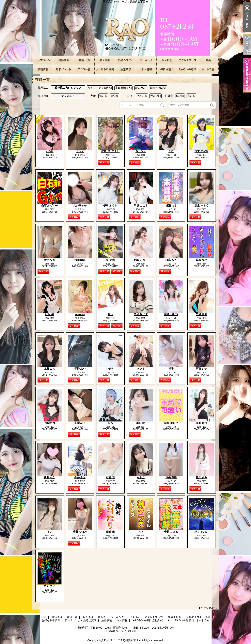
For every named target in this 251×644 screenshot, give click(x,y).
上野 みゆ (50, 369)
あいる (141, 369)
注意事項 (126, 69)
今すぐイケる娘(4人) (100, 88)
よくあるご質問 (105, 69)
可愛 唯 (110, 477)
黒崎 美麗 (202, 314)
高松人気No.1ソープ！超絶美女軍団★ (126, 28)
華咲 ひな (202, 260)
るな (171, 151)
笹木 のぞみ (201, 151)
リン (110, 314)
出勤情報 (64, 60)
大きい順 (156, 96)
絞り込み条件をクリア (68, 88)
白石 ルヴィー (50, 206)
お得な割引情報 (64, 69)
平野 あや (80, 369)
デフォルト (68, 96)
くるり (50, 151)
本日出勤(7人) (123, 88)
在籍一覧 (84, 60)
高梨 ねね (202, 423)
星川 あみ (202, 477)
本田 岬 (141, 423)
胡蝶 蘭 (110, 532)
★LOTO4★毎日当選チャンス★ (167, 69)
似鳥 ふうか (110, 206)
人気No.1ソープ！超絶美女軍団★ (121, 640)
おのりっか (80, 206)
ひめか (110, 369)
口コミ (84, 69)
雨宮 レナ (202, 369)
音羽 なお (50, 260)
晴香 (171, 369)
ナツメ (80, 151)
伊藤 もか (50, 477)
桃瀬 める (171, 206)
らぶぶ (141, 477)
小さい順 (142, 96)
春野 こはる (171, 532)
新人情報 (105, 60)
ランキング (146, 60)
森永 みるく (201, 206)
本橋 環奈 (171, 477)
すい (50, 532)
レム (110, 423)
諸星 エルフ (171, 423)
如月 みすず (141, 314)
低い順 (103, 96)
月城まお (50, 423)
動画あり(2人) (158, 88)
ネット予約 (208, 69)
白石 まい (50, 586)
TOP (43, 60)
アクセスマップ (188, 60)
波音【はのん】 (110, 151)
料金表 (126, 60)
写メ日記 (167, 60)
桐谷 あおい (201, 532)
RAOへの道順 (188, 69)
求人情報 (146, 69)
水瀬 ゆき (80, 260)
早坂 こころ (141, 206)
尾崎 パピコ (171, 314)
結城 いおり (141, 260)
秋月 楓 (50, 314)
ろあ (141, 532)
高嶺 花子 (80, 423)
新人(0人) (141, 88)
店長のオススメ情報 (43, 69)
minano (80, 314)
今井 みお (80, 477)
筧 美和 (110, 260)
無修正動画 (208, 60)
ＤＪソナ (141, 151)
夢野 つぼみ (80, 532)
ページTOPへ (209, 608)
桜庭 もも (171, 260)
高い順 (115, 96)
